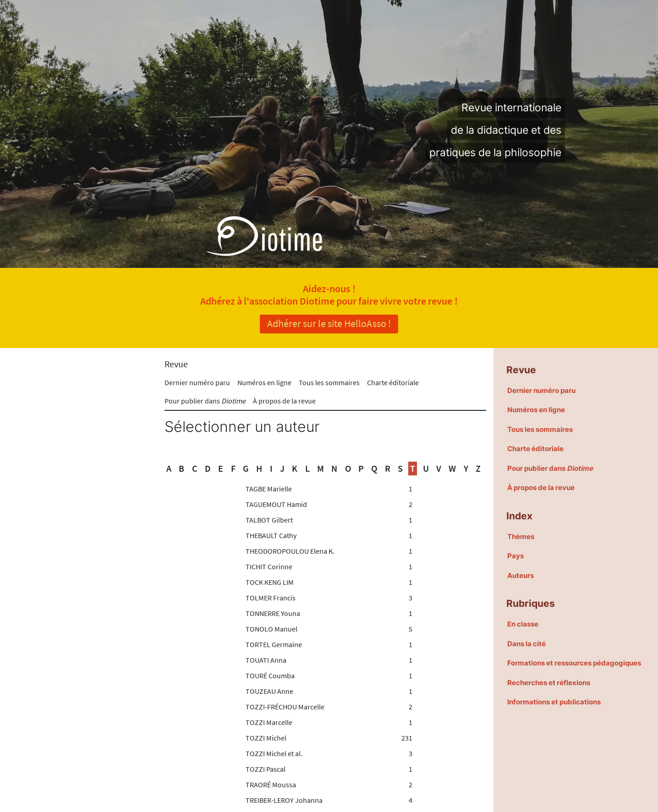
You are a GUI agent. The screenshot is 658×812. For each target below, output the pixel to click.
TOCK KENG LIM (270, 582)
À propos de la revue (284, 401)
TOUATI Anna (266, 660)
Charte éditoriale (393, 382)
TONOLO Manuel (271, 629)
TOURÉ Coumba (270, 676)
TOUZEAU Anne (269, 691)
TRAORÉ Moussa (271, 785)
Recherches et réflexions (549, 683)
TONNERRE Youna (273, 613)
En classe (523, 624)
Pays (515, 556)
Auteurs (521, 575)
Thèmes (521, 537)
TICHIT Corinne (269, 567)
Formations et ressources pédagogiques (574, 663)
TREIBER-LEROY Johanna (284, 800)
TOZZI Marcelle (269, 722)
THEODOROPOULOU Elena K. (290, 551)
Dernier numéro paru (197, 382)
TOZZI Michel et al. (274, 753)
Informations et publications (554, 702)
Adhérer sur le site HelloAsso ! (329, 323)
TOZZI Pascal (266, 769)
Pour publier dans (205, 401)
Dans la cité (526, 644)
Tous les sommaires (329, 382)
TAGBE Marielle (269, 489)
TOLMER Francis (271, 598)
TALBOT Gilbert (269, 520)
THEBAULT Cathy (271, 535)
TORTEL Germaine (274, 644)
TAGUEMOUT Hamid (276, 504)
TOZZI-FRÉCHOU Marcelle (285, 707)
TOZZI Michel (266, 738)
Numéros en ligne (264, 382)
